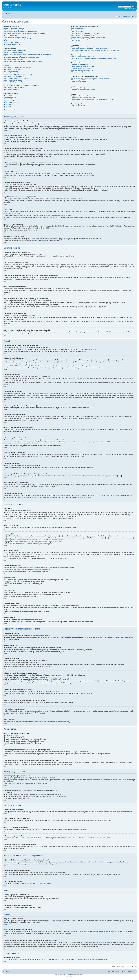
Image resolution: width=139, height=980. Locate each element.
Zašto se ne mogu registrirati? (12, 43)
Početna (8, 13)
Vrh (6, 131)
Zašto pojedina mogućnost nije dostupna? (83, 98)
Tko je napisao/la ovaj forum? (79, 96)
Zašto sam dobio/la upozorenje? (13, 82)
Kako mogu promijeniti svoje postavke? (15, 51)
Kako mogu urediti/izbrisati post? (13, 69)
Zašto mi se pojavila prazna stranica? (81, 68)
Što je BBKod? (8, 95)
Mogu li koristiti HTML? (10, 97)
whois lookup (109, 942)
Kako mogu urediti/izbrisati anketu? (14, 77)
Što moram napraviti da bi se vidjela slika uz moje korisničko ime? (22, 58)
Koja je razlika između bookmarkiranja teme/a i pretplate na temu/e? (90, 78)
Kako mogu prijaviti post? (11, 84)
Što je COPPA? (8, 41)
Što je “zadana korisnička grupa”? (80, 39)
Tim (109, 971)
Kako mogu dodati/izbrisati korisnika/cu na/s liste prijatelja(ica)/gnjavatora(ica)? (93, 58)
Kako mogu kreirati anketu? (11, 73)
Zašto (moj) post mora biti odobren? (14, 87)
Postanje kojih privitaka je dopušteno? (82, 88)
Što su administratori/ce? (78, 28)
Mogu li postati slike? (9, 101)
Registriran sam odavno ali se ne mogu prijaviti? (17, 39)
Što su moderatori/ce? (77, 30)
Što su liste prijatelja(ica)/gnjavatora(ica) (82, 57)
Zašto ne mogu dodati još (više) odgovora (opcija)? (18, 75)
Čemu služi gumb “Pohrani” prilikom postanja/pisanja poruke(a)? (22, 86)
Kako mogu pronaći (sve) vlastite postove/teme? (85, 72)
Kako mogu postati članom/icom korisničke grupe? (85, 34)
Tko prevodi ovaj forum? (78, 106)
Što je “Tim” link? (76, 41)
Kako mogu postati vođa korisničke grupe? (83, 35)
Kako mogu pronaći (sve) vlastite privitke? (83, 90)
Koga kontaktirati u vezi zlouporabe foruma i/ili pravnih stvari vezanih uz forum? (93, 99)
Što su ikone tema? (9, 110)
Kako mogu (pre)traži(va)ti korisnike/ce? (82, 70)
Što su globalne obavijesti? (11, 103)
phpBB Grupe (51, 921)
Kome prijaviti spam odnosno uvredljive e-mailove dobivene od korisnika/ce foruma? (95, 51)
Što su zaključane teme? (11, 108)
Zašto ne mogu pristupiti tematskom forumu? (16, 78)
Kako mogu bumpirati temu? (12, 89)
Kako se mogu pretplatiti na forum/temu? (82, 80)
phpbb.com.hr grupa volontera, (37, 960)
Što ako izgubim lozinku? (11, 35)
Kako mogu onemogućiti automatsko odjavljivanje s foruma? (21, 32)
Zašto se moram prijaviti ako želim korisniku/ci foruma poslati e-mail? (23, 61)
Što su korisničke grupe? (78, 32)
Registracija (126, 17)
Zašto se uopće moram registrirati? (13, 30)
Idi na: (113, 967)
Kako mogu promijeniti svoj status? (13, 60)
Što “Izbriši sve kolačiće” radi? (12, 44)
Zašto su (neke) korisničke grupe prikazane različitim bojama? (88, 37)
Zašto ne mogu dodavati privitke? (13, 80)
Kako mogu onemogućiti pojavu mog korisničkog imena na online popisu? (24, 34)
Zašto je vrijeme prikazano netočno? (14, 52)
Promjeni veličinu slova (134, 13)
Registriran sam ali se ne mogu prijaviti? (15, 37)
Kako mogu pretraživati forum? (80, 65)
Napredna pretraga (130, 8)
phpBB (64, 975)
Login (134, 17)
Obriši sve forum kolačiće (118, 971)
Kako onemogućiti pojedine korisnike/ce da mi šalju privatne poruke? (90, 49)
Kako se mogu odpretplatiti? (79, 82)
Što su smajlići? (8, 99)
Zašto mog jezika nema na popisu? (14, 56)
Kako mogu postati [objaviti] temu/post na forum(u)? (18, 67)
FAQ (119, 17)
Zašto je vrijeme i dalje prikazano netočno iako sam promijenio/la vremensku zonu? (27, 54)
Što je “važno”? (8, 106)
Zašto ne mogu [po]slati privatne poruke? (82, 47)
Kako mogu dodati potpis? (11, 71)
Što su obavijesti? (9, 104)
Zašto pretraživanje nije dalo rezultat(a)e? (83, 66)
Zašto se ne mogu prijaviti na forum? (14, 28)
